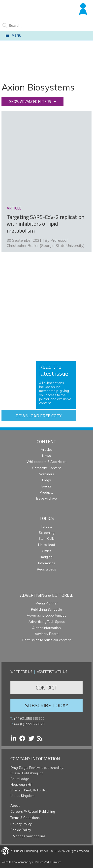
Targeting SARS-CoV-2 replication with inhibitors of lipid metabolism (46, 224)
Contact (47, 688)
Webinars (47, 474)
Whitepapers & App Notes (46, 462)
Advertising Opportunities (46, 615)
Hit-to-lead (47, 545)
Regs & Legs (46, 569)
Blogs (46, 480)
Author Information (46, 628)
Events (46, 486)
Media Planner (47, 603)
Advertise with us (52, 672)
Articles (47, 449)
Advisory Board (47, 634)
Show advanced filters (30, 102)
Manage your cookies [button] (29, 836)
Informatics (47, 563)
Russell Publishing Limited (31, 851)
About (15, 806)
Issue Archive (46, 498)
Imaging (46, 557)
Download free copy (39, 416)
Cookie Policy (21, 830)
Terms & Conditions (25, 818)
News (46, 456)
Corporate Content (46, 468)
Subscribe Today (47, 705)
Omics (47, 551)
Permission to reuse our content (46, 640)
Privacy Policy (21, 824)
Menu (13, 35)
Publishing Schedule (46, 609)
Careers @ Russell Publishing (33, 811)
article (14, 208)
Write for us (21, 672)
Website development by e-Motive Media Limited (31, 862)
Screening (47, 533)
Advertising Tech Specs (47, 622)
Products (46, 492)
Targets (47, 526)
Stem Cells (46, 539)
